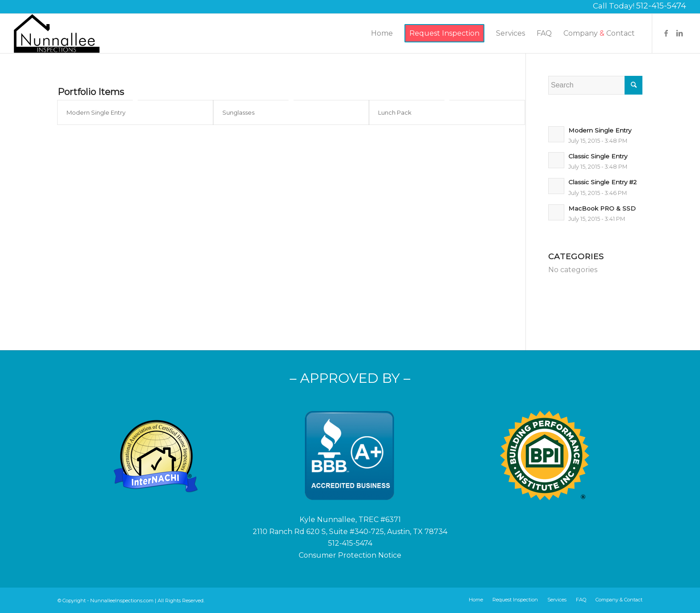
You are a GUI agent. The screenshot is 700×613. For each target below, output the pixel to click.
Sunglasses (238, 112)
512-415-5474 (661, 6)
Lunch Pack (395, 112)
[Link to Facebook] (666, 33)
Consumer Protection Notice (350, 555)
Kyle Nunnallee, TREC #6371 (350, 520)
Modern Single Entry (96, 112)
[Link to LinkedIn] (679, 33)
